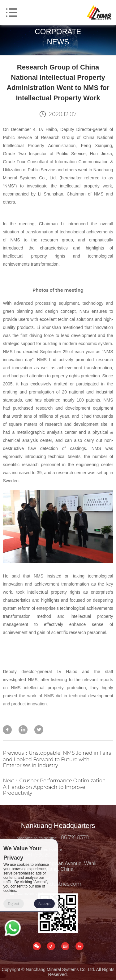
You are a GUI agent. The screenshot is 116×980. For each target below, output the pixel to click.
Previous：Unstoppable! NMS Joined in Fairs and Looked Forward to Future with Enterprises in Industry (57, 759)
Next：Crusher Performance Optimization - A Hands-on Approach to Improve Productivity (56, 787)
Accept (45, 904)
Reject (14, 904)
